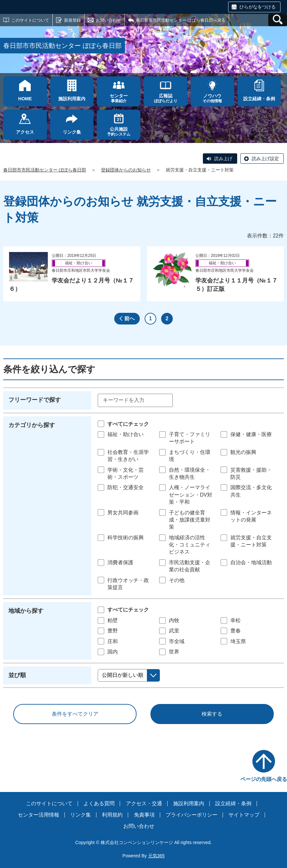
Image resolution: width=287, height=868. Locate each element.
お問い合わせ (108, 20)
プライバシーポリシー (192, 815)
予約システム (119, 132)
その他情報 (212, 98)
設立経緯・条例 (233, 803)
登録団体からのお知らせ (126, 170)
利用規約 (112, 815)
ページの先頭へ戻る (264, 779)
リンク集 (81, 815)
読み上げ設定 (265, 159)
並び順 (17, 675)
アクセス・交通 (144, 803)
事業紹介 (119, 98)
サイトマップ (244, 815)
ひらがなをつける (258, 7)
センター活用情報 (39, 815)
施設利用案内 (189, 803)
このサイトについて (30, 20)
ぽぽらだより (166, 98)
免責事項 (144, 815)
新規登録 (72, 20)
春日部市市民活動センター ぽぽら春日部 (45, 170)
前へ (129, 319)
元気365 (156, 856)
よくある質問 (99, 803)
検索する (212, 714)
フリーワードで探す (35, 400)
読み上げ (223, 159)
